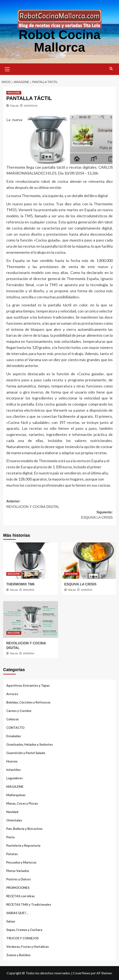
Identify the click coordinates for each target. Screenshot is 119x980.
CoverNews (82, 973)
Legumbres (15, 778)
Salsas (11, 921)
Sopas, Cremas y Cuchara (24, 930)
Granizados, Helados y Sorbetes (30, 744)
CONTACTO (15, 728)
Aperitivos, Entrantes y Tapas (28, 685)
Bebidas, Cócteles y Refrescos (28, 702)
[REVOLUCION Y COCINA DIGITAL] (31, 620)
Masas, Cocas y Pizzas (22, 803)
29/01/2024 (28, 590)
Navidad (12, 812)
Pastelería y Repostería (23, 845)
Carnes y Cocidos (19, 711)
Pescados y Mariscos (21, 862)
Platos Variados (18, 871)
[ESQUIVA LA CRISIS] (89, 561)
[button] (7, 69)
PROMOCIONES (18, 888)
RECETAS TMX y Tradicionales (29, 904)
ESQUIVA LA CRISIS (80, 584)
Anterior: (59, 504)
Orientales (14, 820)
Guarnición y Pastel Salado (26, 753)
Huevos (12, 761)
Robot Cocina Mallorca (59, 41)
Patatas (12, 854)
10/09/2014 (30, 106)
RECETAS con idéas (20, 896)
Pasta (10, 837)
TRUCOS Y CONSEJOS (22, 938)
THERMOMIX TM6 (20, 584)
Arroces (12, 694)
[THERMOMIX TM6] (31, 561)
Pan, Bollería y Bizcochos (24, 829)
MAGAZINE (15, 786)
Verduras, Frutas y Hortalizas (28, 947)
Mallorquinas (16, 795)
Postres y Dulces (19, 879)
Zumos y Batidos (18, 955)
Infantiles (13, 770)
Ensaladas (14, 736)
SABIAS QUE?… (17, 913)
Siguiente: (59, 515)
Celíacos (13, 719)
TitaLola (14, 106)
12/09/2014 (86, 590)
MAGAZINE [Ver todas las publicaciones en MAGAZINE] (14, 93)
